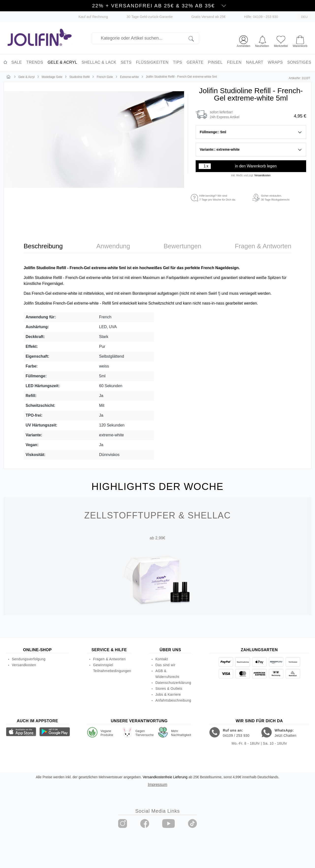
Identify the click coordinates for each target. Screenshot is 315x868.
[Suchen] (194, 38)
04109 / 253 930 (236, 736)
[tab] (43, 246)
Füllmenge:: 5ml (251, 132)
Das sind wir (165, 665)
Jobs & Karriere (168, 694)
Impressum (157, 785)
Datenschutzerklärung (173, 683)
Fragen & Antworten (109, 659)
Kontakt (162, 659)
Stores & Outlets (169, 689)
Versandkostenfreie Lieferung (165, 777)
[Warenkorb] (300, 39)
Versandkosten (262, 175)
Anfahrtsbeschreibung (173, 700)
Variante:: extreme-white (251, 150)
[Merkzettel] (281, 41)
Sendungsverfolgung (29, 659)
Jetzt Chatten (286, 736)
